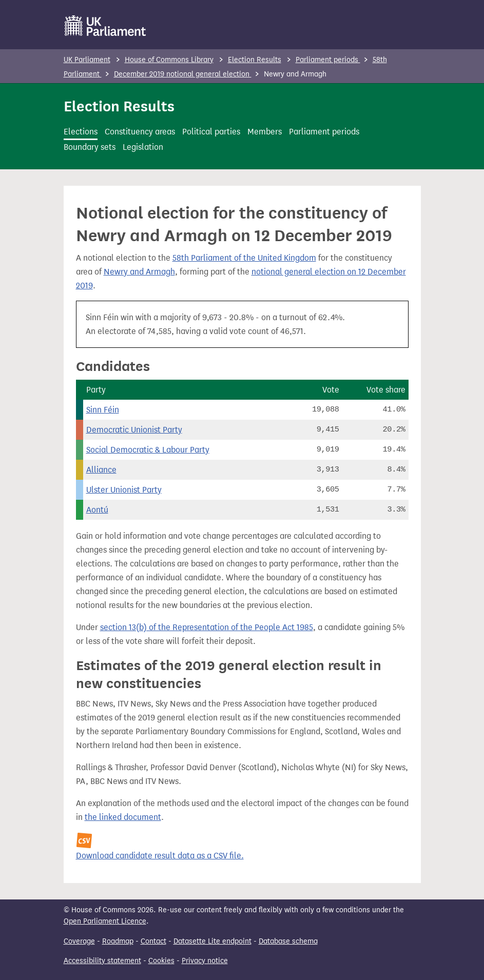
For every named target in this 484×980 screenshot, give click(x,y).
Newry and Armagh (139, 272)
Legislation (143, 147)
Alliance (101, 470)
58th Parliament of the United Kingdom (244, 258)
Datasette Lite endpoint (212, 941)
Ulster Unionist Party (124, 490)
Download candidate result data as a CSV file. (160, 856)
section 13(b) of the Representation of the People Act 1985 (207, 627)
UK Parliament (87, 60)
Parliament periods (328, 60)
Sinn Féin (103, 410)
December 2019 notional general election (183, 74)
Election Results (255, 60)
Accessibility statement (102, 961)
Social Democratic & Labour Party (148, 450)
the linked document (123, 817)
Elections (81, 132)
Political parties (211, 132)
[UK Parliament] (105, 26)
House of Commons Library (169, 60)
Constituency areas (140, 132)
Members (265, 132)
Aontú (97, 510)
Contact (153, 941)
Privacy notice (205, 961)
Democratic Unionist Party (134, 430)
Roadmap (118, 941)
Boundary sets (90, 147)
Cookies (161, 961)
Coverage (79, 941)
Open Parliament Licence (105, 921)
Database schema (288, 941)
